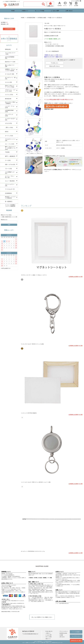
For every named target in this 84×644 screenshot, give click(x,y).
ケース (47, 44)
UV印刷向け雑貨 (42, 18)
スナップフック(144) (9, 115)
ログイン (67, 60)
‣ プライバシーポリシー (64, 631)
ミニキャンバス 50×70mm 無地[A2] (29, 413)
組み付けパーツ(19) (10, 62)
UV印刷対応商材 (31, 18)
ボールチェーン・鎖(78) (10, 78)
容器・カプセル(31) (10, 164)
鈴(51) (7, 132)
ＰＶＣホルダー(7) (10, 189)
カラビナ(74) (8, 123)
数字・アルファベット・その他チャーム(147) (10, 148)
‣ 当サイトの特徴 (48, 637)
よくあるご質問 (55, 11)
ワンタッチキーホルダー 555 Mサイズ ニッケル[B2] (32, 344)
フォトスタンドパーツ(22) (10, 53)
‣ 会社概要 (61, 635)
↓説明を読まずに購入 (76, 641)
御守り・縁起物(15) (10, 156)
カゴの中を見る (9, 29)
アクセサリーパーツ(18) (10, 140)
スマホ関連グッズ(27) (10, 173)
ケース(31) (8, 160)
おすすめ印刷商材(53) (10, 58)
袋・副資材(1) (9, 201)
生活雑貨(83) (8, 193)
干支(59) (7, 152)
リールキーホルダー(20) (10, 119)
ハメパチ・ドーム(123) (10, 107)
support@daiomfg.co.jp (64, 603)
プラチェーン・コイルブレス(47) (10, 90)
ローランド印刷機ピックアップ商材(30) (10, 206)
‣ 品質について (48, 639)
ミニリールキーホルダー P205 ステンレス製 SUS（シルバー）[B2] (36, 482)
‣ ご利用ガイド (48, 633)
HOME (13, 11)
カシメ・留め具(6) (10, 181)
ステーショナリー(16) (10, 185)
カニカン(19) (8, 82)
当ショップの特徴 (40, 11)
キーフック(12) (9, 136)
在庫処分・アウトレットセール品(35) (10, 70)
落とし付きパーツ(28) (10, 66)
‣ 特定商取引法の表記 (63, 633)
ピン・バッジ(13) (10, 144)
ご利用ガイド (25, 11)
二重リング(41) (9, 127)
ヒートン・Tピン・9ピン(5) (10, 177)
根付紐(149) (8, 99)
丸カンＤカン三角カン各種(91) (10, 103)
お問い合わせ (69, 11)
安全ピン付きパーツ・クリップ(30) (10, 86)
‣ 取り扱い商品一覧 (49, 631)
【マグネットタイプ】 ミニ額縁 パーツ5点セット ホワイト (34, 275)
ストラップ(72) (9, 95)
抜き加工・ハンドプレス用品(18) (10, 197)
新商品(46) (8, 49)
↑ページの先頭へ (76, 632)
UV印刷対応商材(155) (9, 111)
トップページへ (76, 636)
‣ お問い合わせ (62, 637)
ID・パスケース (54, 44)
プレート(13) (8, 169)
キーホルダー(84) (10, 74)
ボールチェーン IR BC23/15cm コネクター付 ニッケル (33, 551)
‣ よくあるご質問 (48, 635)
